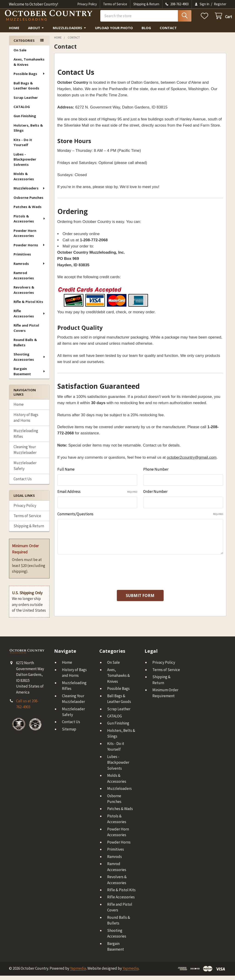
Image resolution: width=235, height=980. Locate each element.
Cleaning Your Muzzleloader (25, 454)
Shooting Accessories (30, 361)
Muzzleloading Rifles (26, 438)
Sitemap (69, 733)
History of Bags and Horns (26, 422)
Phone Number (156, 474)
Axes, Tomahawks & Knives (29, 66)
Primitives (22, 258)
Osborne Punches (28, 202)
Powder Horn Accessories (25, 237)
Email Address (97, 496)
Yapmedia (78, 973)
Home (14, 32)
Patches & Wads (28, 211)
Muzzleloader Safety (25, 470)
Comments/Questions (140, 518)
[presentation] (92, 574)
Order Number (155, 496)
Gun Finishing (25, 120)
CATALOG (22, 111)
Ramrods (29, 268)
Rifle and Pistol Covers (26, 332)
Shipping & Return (146, 4)
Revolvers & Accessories (24, 294)
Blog (146, 32)
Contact (168, 32)
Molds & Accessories (24, 181)
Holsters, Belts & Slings (28, 132)
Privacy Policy (87, 4)
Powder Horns (29, 249)
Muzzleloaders (70, 32)
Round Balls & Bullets (25, 347)
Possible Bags (29, 78)
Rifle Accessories (29, 318)
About (36, 32)
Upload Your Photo (114, 32)
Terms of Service (115, 4)
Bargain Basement (30, 376)
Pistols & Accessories (30, 223)
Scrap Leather (26, 102)
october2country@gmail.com (192, 462)
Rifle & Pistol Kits (28, 306)
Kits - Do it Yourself (23, 147)
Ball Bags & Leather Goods (26, 90)
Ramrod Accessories (24, 280)
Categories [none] (24, 45)
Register (220, 4)
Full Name (66, 474)
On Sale (20, 54)
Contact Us (23, 483)
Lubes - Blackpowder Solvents (25, 164)
